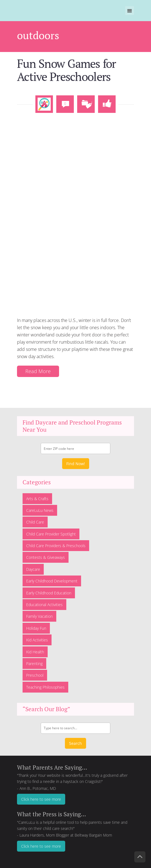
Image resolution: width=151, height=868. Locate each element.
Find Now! (76, 461)
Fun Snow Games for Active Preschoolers (62, 69)
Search (75, 740)
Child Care (35, 519)
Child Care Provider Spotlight (51, 531)
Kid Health (35, 649)
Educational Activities (44, 602)
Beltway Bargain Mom (93, 832)
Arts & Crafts (37, 496)
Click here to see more (41, 796)
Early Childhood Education (49, 590)
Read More (36, 369)
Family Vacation (39, 613)
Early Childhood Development (52, 578)
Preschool (35, 672)
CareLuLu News (40, 508)
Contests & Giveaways (46, 555)
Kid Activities (37, 637)
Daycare (33, 566)
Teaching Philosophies (45, 684)
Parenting (34, 661)
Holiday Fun (36, 625)
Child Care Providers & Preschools (56, 543)
